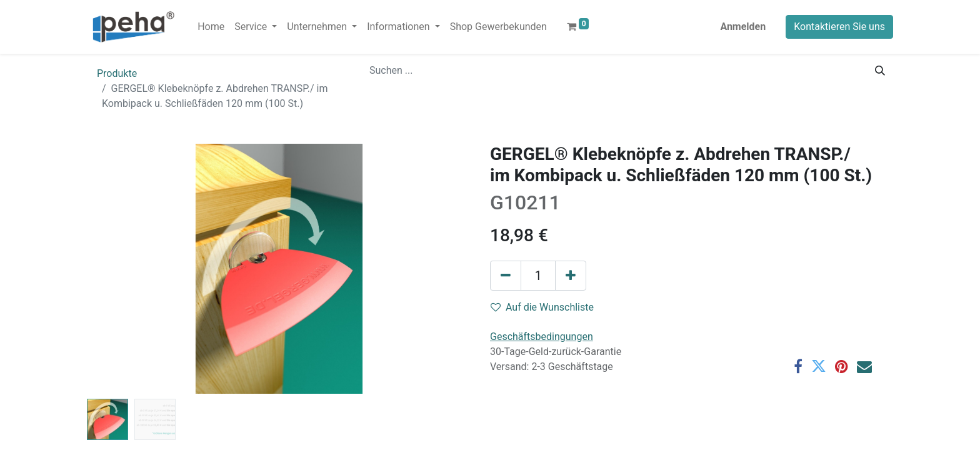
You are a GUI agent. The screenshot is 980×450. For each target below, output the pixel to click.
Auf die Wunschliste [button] (542, 307)
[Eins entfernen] (506, 276)
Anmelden (743, 27)
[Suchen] (880, 71)
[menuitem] (211, 27)
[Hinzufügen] (571, 276)
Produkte (117, 73)
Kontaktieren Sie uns (839, 27)
